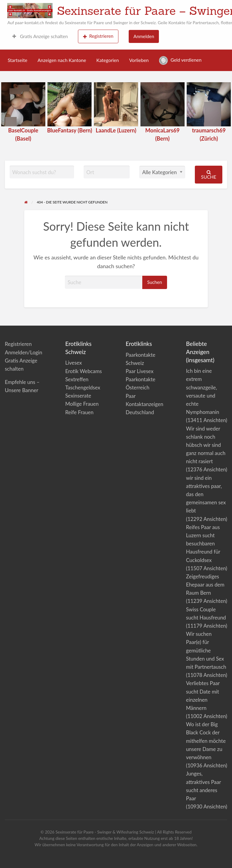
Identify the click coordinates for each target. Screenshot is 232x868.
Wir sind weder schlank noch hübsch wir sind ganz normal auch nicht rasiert (206, 445)
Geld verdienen (180, 60)
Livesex (74, 363)
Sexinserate (78, 396)
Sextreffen (77, 379)
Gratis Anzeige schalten (40, 36)
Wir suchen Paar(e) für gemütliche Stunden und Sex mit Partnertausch (206, 650)
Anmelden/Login (24, 352)
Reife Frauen (79, 412)
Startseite (18, 60)
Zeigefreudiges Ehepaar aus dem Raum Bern (205, 585)
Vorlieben (139, 60)
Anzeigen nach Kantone (62, 60)
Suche (209, 175)
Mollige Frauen (82, 404)
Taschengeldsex (83, 387)
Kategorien (108, 60)
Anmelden (144, 36)
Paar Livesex (140, 371)
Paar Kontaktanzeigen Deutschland (145, 404)
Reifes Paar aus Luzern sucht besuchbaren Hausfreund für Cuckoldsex (203, 544)
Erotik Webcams (84, 371)
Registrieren (98, 36)
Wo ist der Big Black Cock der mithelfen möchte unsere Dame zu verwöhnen (206, 741)
